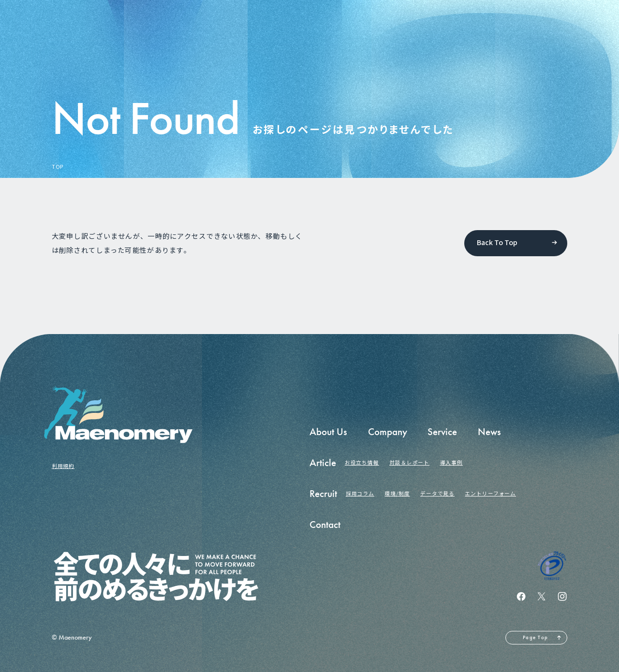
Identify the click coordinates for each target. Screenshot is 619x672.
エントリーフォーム (490, 493)
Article (323, 463)
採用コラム (360, 493)
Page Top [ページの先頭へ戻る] (535, 637)
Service (442, 432)
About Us (328, 432)
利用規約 (63, 466)
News (489, 432)
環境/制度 (397, 493)
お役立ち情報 (362, 462)
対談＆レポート (409, 462)
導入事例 (451, 462)
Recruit (323, 494)
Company (388, 432)
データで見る (437, 493)
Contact (325, 525)
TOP (58, 167)
